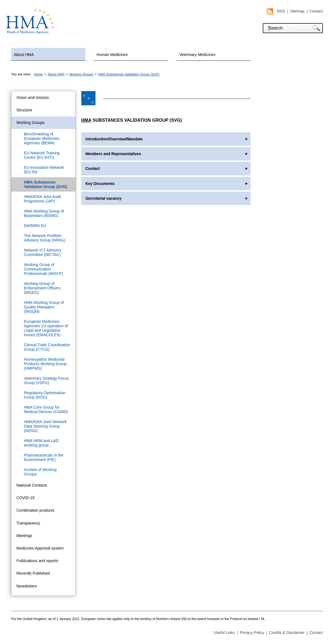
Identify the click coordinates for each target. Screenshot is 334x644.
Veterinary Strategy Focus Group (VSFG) (46, 380)
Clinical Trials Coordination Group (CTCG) (47, 347)
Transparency (28, 523)
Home (38, 74)
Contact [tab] (93, 169)
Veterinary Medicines (197, 55)
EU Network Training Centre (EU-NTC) (42, 155)
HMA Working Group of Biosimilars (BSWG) (44, 213)
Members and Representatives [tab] (113, 154)
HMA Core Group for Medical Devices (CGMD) (46, 409)
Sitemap (297, 11)
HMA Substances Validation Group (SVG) (129, 74)
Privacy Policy (252, 633)
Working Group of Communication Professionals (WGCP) (44, 269)
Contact (316, 11)
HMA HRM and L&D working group (41, 443)
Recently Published (33, 573)
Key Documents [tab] (100, 184)
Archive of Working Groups (40, 472)
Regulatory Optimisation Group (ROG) (45, 395)
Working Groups (81, 74)
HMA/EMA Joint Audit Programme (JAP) (42, 199)
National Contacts (32, 485)
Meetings (24, 536)
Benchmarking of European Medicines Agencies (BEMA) (42, 138)
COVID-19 (25, 498)
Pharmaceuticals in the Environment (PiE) (44, 457)
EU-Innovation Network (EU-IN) (44, 170)
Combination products (35, 510)
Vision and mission (33, 97)
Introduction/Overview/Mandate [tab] (114, 139)
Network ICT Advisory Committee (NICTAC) (43, 252)
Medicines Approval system (40, 548)
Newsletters (27, 586)
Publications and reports (37, 561)
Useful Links (224, 633)
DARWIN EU (35, 226)
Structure (24, 110)
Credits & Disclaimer (287, 633)
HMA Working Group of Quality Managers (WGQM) (44, 307)
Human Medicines (112, 55)
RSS (276, 11)
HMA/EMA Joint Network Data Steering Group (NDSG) (45, 426)
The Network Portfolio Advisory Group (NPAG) (45, 238)
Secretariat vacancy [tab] (104, 198)
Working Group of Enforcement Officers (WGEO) (42, 288)
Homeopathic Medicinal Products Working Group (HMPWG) (45, 364)
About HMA (24, 55)
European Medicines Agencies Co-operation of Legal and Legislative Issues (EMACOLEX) (46, 328)
